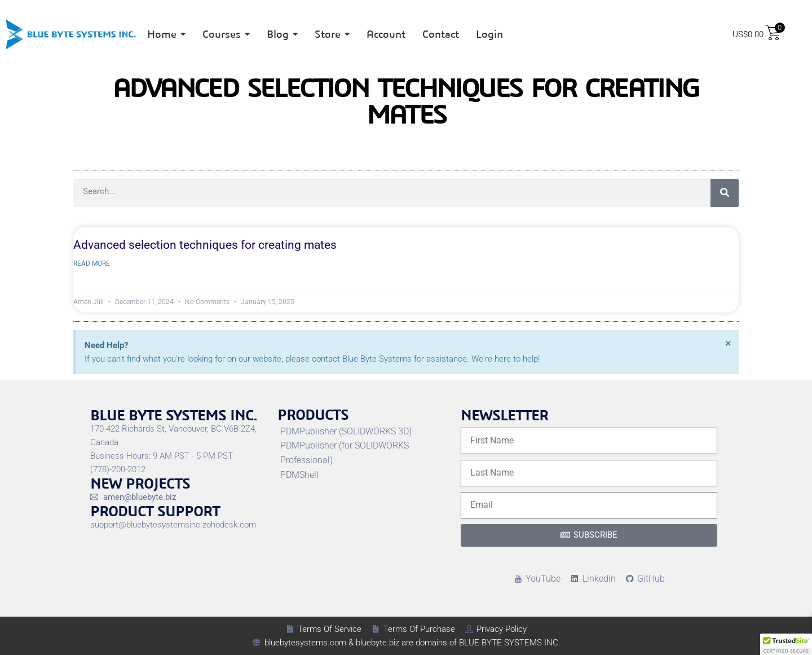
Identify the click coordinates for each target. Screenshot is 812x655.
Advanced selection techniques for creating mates (205, 245)
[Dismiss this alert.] (728, 343)
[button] (786, 644)
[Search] (725, 193)
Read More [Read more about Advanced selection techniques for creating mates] (92, 263)
